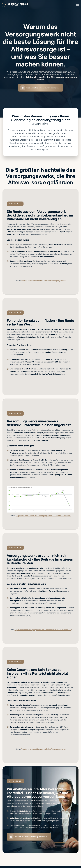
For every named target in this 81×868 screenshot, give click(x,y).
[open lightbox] (40, 499)
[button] (77, 5)
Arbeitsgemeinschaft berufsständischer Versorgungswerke (43, 281)
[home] (15, 5)
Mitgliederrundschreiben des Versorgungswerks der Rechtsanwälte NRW (43, 516)
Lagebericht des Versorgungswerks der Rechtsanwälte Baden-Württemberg (43, 630)
